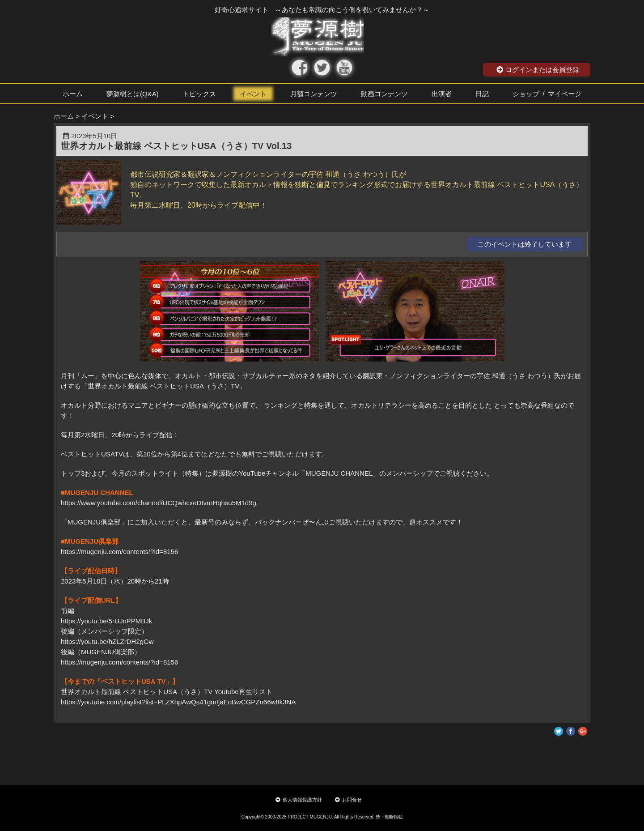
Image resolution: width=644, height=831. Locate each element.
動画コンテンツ (384, 94)
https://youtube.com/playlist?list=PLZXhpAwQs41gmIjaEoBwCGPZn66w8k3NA (178, 702)
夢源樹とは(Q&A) (133, 94)
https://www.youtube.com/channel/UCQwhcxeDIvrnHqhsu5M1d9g (159, 503)
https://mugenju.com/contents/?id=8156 (119, 552)
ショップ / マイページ (547, 94)
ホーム (73, 94)
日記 (482, 94)
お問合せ (348, 800)
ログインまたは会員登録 (538, 70)
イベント (253, 94)
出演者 (442, 94)
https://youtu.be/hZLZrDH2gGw (107, 641)
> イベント (92, 116)
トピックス (199, 94)
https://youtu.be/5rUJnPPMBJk (106, 621)
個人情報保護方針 (299, 800)
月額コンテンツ (314, 94)
